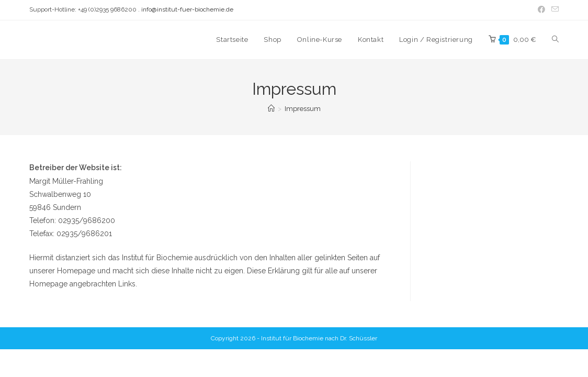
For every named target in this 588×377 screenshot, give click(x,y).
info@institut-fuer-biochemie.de (187, 9)
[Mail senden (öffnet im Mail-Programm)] (553, 10)
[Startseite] (271, 109)
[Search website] (555, 40)
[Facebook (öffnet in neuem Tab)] (541, 10)
